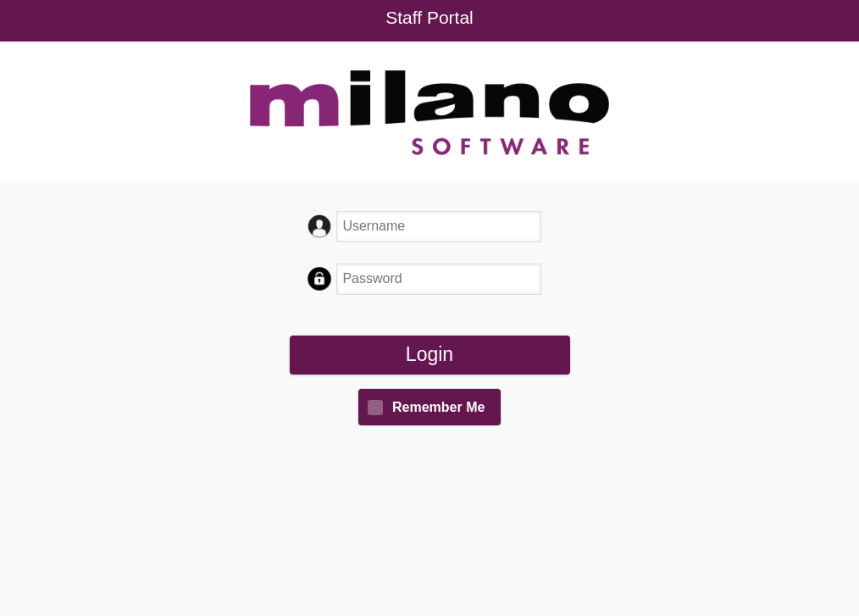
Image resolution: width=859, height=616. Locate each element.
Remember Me (438, 407)
